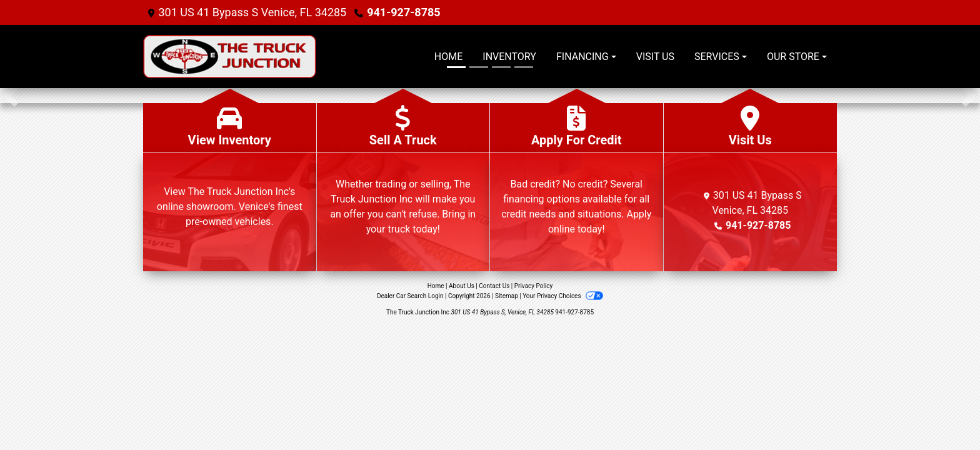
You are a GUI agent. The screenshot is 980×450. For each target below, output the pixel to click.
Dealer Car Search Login (410, 296)
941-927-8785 (403, 12)
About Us (462, 286)
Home (436, 286)
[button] (11, 96)
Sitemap (507, 296)
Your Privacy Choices (563, 296)
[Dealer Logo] (258, 57)
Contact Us (494, 286)
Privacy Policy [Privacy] (534, 286)
